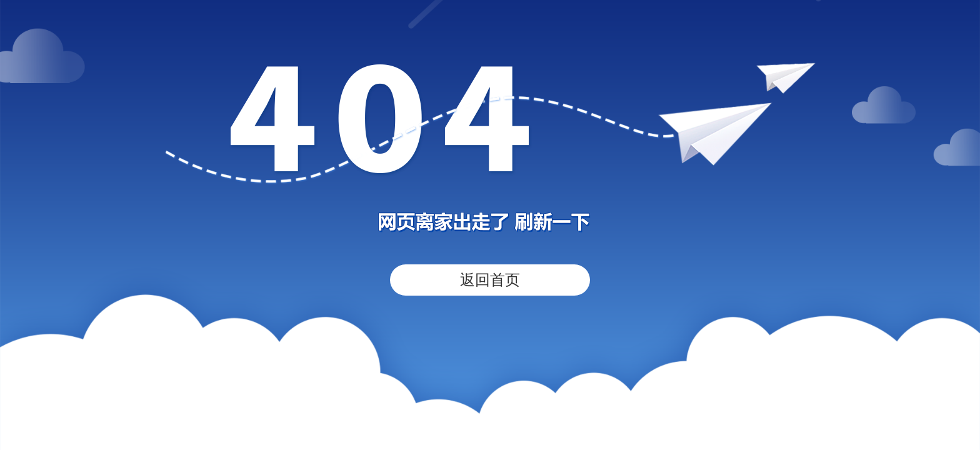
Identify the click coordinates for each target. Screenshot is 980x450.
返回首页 (490, 280)
